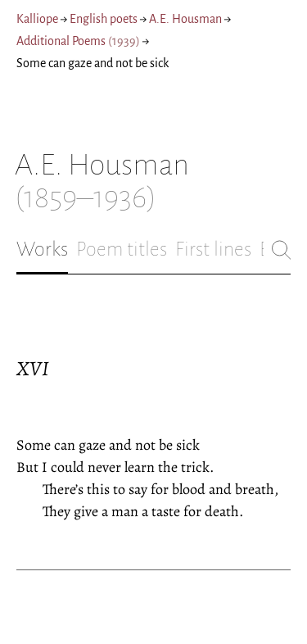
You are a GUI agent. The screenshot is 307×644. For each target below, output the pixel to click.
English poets (104, 19)
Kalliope (37, 19)
